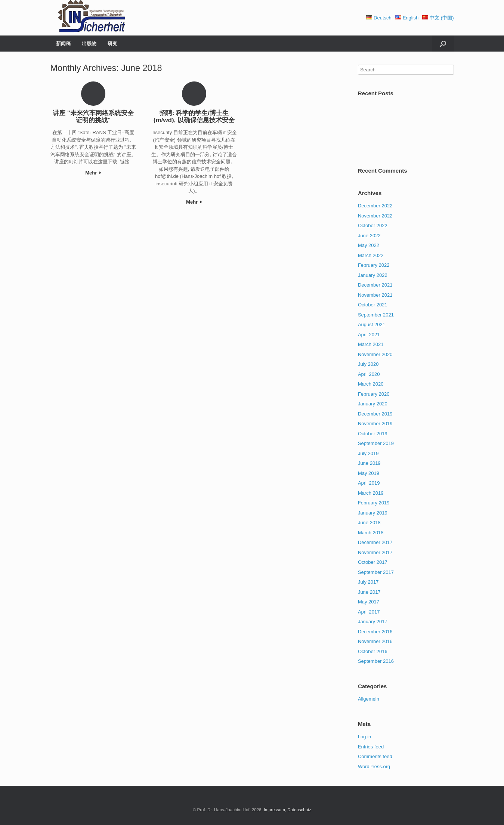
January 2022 (373, 275)
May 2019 (369, 473)
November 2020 (375, 354)
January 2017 (373, 622)
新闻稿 (63, 44)
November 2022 (375, 216)
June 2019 (369, 463)
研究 (112, 44)
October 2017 (373, 562)
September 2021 (376, 315)
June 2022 (369, 236)
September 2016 (376, 661)
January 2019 (373, 513)
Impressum (274, 810)
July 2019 (368, 453)
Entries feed (371, 747)
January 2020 (373, 404)
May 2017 (369, 602)
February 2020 (374, 394)
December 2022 (375, 206)
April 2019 (369, 483)
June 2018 (369, 523)
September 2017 (376, 572)
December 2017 (375, 542)
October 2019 (373, 434)
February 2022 (374, 265)
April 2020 (369, 374)
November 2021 (375, 295)
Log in (364, 737)
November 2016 (375, 641)
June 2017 (369, 592)
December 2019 (375, 414)
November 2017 (375, 552)
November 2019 (375, 424)
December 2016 (375, 632)
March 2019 (371, 493)
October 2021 (373, 305)
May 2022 (369, 245)
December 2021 (375, 285)
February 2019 (374, 503)
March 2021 (371, 344)
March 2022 (371, 255)
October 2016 (373, 651)
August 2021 (372, 325)
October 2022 (373, 225)
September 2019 (376, 443)
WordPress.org (374, 767)
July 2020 (368, 364)
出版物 (89, 44)
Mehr (93, 173)
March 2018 (371, 533)
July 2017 (368, 582)
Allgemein (369, 699)
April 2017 (369, 612)
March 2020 (371, 384)
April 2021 (369, 335)
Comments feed (375, 756)
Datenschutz (299, 810)
